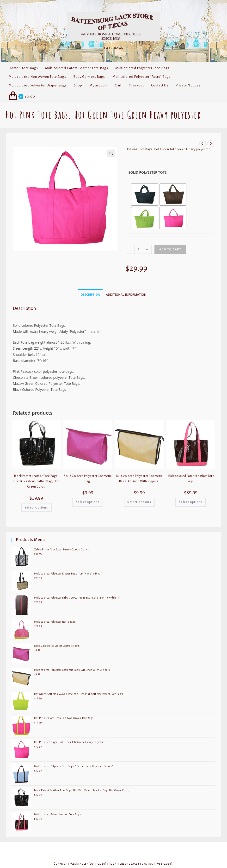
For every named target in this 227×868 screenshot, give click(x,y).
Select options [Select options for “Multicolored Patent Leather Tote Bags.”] (191, 502)
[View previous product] (202, 144)
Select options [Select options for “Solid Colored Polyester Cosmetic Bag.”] (88, 502)
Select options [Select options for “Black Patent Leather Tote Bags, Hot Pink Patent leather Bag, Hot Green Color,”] (36, 508)
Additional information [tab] (126, 295)
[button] (111, 153)
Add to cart (170, 249)
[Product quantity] (139, 249)
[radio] (145, 195)
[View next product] (211, 144)
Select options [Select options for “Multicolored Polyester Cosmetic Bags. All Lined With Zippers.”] (139, 502)
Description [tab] (90, 295)
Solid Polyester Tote (147, 172)
